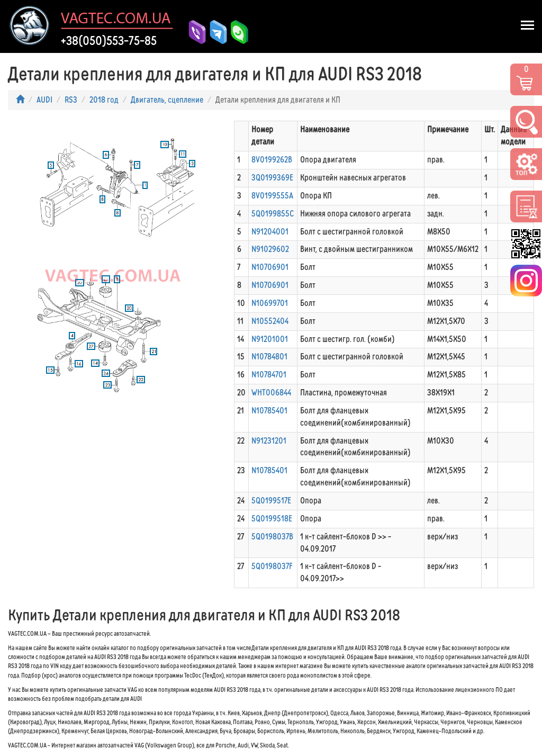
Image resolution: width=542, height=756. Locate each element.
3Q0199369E (272, 178)
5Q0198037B (272, 537)
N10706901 (270, 267)
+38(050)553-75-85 (109, 41)
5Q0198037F (272, 566)
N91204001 (270, 232)
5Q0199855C (273, 214)
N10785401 (269, 411)
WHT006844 (271, 393)
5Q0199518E (272, 519)
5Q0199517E (271, 501)
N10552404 (270, 321)
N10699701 (270, 303)
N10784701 (269, 375)
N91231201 (269, 441)
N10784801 (269, 357)
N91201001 (270, 339)
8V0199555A (272, 196)
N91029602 (270, 249)
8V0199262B (272, 160)
